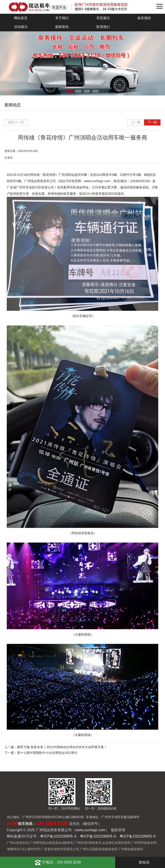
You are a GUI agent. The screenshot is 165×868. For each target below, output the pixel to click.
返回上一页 (16, 122)
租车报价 (144, 18)
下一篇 (152, 122)
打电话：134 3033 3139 (58, 862)
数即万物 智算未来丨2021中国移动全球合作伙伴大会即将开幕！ (62, 747)
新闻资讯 (62, 27)
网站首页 (21, 18)
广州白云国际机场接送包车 (99, 849)
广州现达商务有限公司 (77, 7)
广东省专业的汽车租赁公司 (60, 849)
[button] (70, 91)
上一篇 (136, 122)
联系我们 (103, 27)
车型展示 (103, 18)
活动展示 (21, 27)
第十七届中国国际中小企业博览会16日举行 (47, 753)
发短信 (140, 862)
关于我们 (62, 18)
